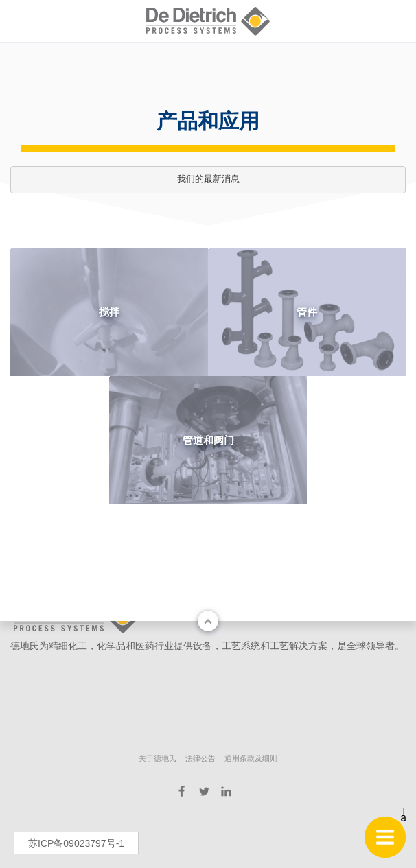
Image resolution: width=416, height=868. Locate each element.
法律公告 (200, 758)
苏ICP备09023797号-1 (76, 843)
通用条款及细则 (251, 758)
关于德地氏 (158, 758)
